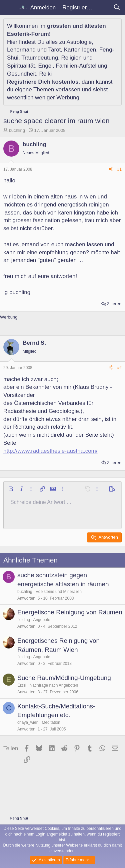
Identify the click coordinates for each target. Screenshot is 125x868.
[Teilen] (111, 169)
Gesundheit (21, 74)
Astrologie (79, 42)
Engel (45, 66)
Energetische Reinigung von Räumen (70, 612)
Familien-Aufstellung (82, 66)
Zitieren (114, 304)
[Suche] (117, 8)
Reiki (45, 74)
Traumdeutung (40, 58)
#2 (119, 368)
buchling (17, 130)
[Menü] (9, 8)
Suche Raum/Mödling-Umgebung (64, 678)
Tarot (55, 50)
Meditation (51, 722)
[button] (11, 489)
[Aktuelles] (103, 8)
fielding (24, 620)
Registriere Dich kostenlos (43, 82)
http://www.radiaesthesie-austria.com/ (50, 451)
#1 (119, 169)
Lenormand (21, 50)
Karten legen (80, 50)
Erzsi (22, 685)
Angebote (41, 620)
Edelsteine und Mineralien (59, 592)
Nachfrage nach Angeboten (54, 685)
